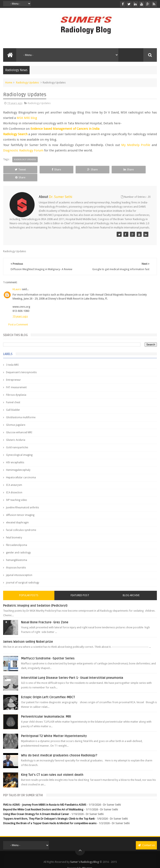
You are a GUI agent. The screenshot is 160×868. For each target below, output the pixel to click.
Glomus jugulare (16, 417)
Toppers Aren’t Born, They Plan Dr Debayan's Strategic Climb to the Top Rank (49, 811)
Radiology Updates (27, 83)
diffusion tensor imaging (20, 507)
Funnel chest (13, 395)
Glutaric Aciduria (16, 432)
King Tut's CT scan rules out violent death (52, 767)
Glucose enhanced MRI (19, 425)
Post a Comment (18, 317)
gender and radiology (18, 545)
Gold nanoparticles (17, 440)
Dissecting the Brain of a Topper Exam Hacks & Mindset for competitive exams (50, 815)
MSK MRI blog (27, 118)
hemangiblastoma (17, 552)
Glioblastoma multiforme (21, 410)
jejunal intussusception (19, 567)
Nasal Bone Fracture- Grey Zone (45, 615)
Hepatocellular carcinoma (21, 470)
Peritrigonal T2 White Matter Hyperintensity (54, 728)
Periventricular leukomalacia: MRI (46, 709)
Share (49, 169)
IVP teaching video (17, 492)
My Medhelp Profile (136, 145)
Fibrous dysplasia (16, 387)
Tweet (18, 169)
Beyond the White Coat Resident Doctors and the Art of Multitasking (43, 802)
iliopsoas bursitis (16, 560)
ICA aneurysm (14, 477)
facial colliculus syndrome (21, 522)
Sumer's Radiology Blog (85, 854)
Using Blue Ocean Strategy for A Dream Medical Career (36, 806)
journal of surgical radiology (23, 575)
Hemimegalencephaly (18, 462)
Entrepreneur (13, 372)
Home (9, 83)
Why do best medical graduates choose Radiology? (59, 748)
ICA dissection (14, 485)
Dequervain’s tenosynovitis (21, 365)
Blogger (87, 860)
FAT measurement (16, 380)
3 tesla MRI (12, 357)
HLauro (17, 281)
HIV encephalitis (15, 455)
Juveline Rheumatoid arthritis (22, 500)
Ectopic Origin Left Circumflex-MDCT (48, 689)
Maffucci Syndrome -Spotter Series (48, 651)
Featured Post (80, 588)
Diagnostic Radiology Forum (23, 150)
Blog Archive (131, 588)
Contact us (146, 837)
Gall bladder (13, 402)
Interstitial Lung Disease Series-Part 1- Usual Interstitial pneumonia (72, 670)
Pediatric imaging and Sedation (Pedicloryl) (35, 598)
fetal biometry (14, 530)
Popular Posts (29, 588)
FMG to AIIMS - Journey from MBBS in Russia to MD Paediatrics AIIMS (45, 797)
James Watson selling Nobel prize (28, 634)
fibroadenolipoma (17, 537)
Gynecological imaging (19, 447)
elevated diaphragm (17, 515)
